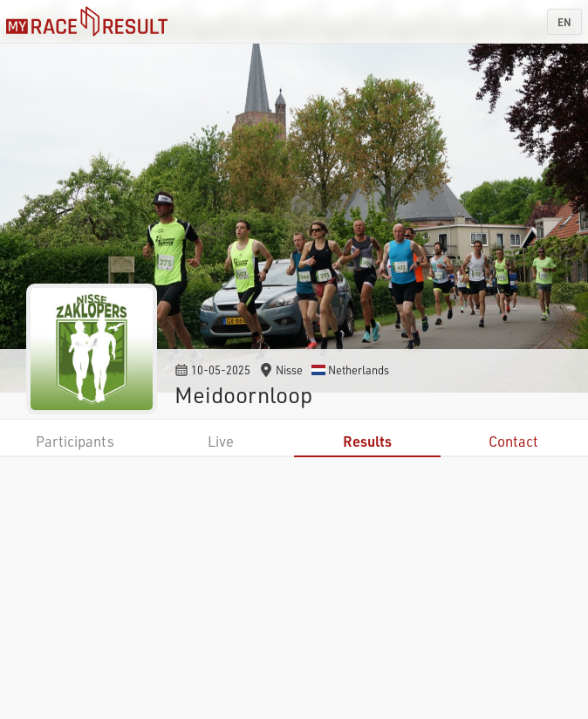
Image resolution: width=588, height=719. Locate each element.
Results (367, 441)
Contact (513, 441)
